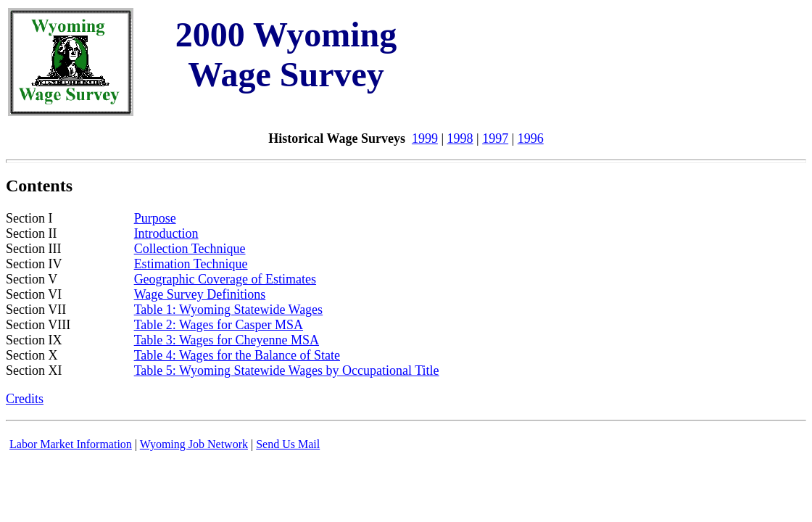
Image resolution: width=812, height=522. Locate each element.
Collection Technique (190, 249)
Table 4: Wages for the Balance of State (237, 355)
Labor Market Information (71, 444)
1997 (495, 138)
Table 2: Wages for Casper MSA (219, 325)
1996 (531, 138)
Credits (25, 399)
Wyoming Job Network (194, 444)
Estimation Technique (191, 264)
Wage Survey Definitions (200, 294)
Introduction (166, 233)
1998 (460, 138)
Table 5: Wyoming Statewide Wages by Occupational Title (287, 370)
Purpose (155, 218)
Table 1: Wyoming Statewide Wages (229, 310)
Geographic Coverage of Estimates (225, 279)
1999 (425, 138)
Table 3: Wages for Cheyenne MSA (227, 340)
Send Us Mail (288, 444)
